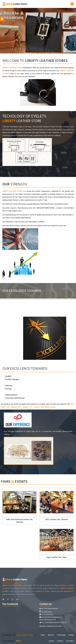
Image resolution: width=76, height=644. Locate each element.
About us (51, 635)
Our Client (70, 641)
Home (43, 635)
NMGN (18, 641)
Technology (61, 635)
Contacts (60, 641)
